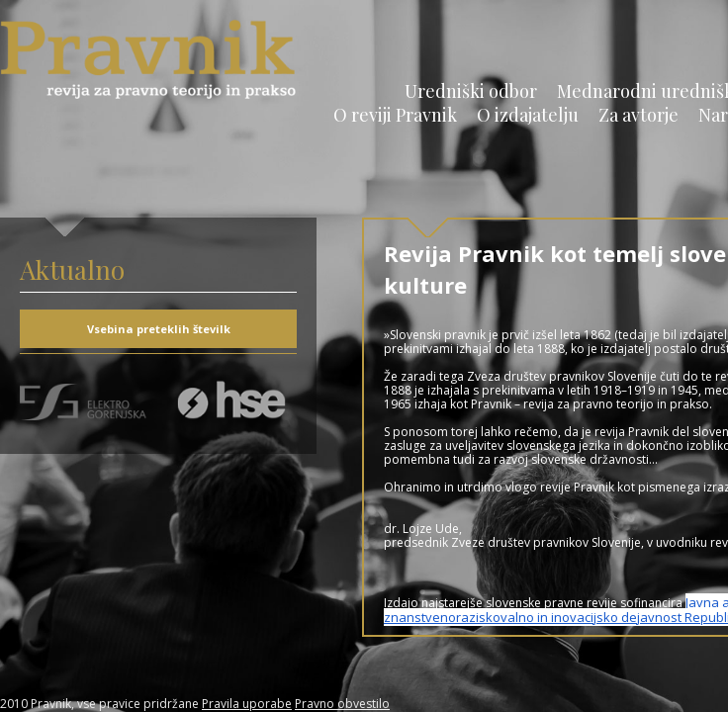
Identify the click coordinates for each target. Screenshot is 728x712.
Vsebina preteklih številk (159, 329)
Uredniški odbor (471, 91)
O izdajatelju (528, 115)
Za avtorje (638, 115)
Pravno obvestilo (342, 704)
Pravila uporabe (247, 704)
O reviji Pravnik (395, 115)
